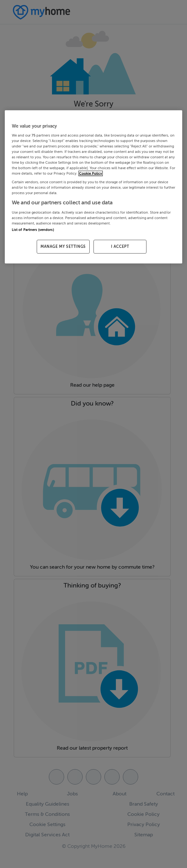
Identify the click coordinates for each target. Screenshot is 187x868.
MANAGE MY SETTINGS (63, 247)
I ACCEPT (120, 247)
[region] (94, 187)
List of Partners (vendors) (33, 230)
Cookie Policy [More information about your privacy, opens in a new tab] (91, 174)
